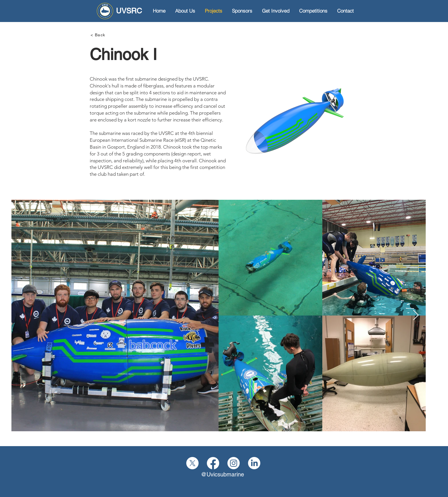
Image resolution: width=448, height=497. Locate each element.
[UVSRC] (119, 11)
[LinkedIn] (254, 463)
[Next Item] (416, 315)
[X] (192, 463)
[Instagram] (234, 463)
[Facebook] (213, 463)
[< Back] (111, 35)
